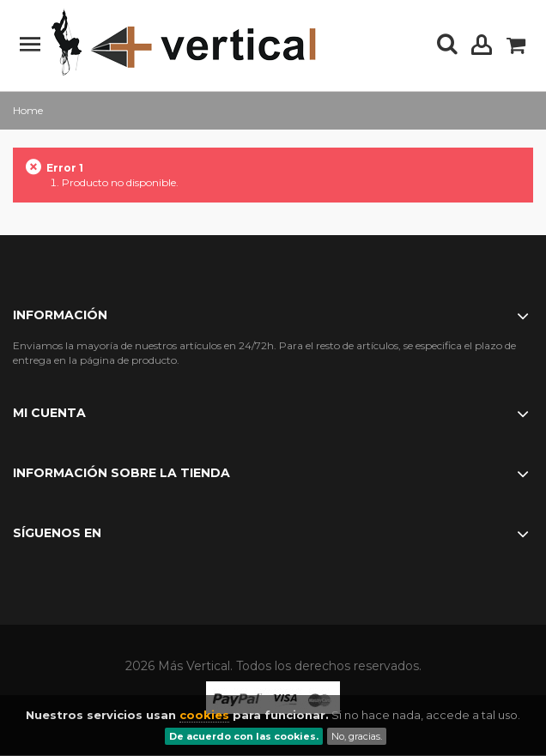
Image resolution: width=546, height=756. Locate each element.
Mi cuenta (49, 413)
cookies (204, 715)
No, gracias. (357, 736)
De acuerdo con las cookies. (244, 736)
